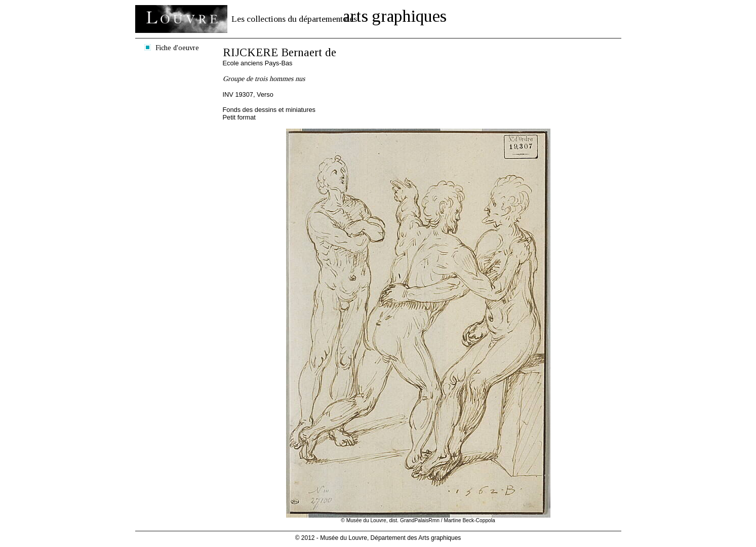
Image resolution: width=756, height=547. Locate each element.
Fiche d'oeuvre (177, 48)
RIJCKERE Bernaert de (280, 52)
